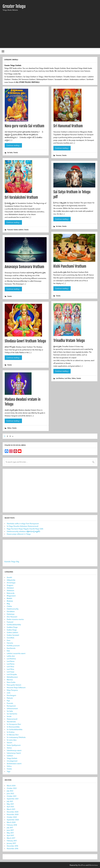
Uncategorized (12, 761)
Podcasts (10, 698)
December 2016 (12, 846)
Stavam (9, 742)
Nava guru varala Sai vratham (25, 126)
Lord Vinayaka (12, 674)
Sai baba (10, 152)
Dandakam (11, 611)
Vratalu (16, 152)
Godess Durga (12, 630)
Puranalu (10, 703)
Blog (8, 604)
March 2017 (11, 838)
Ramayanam (11, 706)
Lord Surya (10, 672)
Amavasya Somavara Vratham (24, 267)
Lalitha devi (11, 656)
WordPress (82, 865)
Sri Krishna (11, 732)
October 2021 (12, 796)
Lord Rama (11, 661)
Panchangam (11, 695)
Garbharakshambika (14, 625)
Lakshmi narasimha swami (16, 653)
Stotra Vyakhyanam (14, 745)
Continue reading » (13, 145)
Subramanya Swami (14, 753)
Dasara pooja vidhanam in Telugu (19, 534)
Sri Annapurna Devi (14, 724)
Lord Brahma (60, 378)
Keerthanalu (11, 648)
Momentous (93, 865)
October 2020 (12, 817)
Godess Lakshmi (18, 230)
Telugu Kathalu (12, 758)
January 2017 (11, 843)
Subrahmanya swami (14, 750)
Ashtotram (10, 590)
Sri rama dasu (12, 740)
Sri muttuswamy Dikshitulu (16, 737)
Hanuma (59, 155)
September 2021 (13, 799)
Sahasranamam (12, 708)
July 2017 (10, 827)
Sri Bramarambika (13, 727)
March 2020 (11, 822)
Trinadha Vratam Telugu (69, 341)
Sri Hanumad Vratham (68, 126)
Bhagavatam (11, 596)
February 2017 (12, 841)
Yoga (9, 771)
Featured (10, 230)
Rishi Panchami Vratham (70, 266)
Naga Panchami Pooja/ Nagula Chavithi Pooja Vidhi (25, 529)
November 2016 (12, 848)
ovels (9, 693)
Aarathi (9, 577)
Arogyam (10, 585)
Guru (9, 640)
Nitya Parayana (12, 690)
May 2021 (10, 804)
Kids (8, 651)
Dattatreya (11, 614)
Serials (9, 716)
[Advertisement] (50, 32)
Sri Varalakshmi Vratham (21, 197)
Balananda (11, 593)
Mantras (10, 680)
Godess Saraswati (13, 635)
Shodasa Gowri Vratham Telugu (25, 341)
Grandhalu (10, 638)
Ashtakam (10, 588)
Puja (8, 701)
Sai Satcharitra (12, 714)
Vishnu (74, 378)
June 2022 (10, 793)
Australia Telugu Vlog (12, 561)
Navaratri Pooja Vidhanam (16, 687)
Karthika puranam (13, 645)
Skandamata (11, 722)
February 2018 (12, 825)
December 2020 (13, 812)
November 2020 (13, 814)
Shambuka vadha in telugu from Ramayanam (23, 523)
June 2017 (10, 830)
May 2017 (10, 833)
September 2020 (13, 820)
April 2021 (10, 806)
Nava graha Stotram (14, 685)
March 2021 (11, 809)
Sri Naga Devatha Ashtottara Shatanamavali (23, 526)
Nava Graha (11, 682)
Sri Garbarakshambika (15, 729)
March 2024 (11, 786)
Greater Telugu (14, 6)
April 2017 (10, 835)
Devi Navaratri (12, 617)
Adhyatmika (11, 580)
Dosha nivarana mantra (15, 619)
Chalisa (9, 606)
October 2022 (12, 788)
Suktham (10, 756)
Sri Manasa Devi (13, 735)
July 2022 (10, 791)
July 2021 (10, 801)
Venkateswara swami (14, 763)
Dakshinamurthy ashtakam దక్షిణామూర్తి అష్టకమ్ (23, 531)
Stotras (9, 748)
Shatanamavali (12, 719)
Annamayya (11, 583)
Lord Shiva (68, 378)
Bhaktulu (10, 601)
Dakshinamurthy (13, 609)
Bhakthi (9, 598)
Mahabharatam (12, 677)
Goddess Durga (12, 627)
